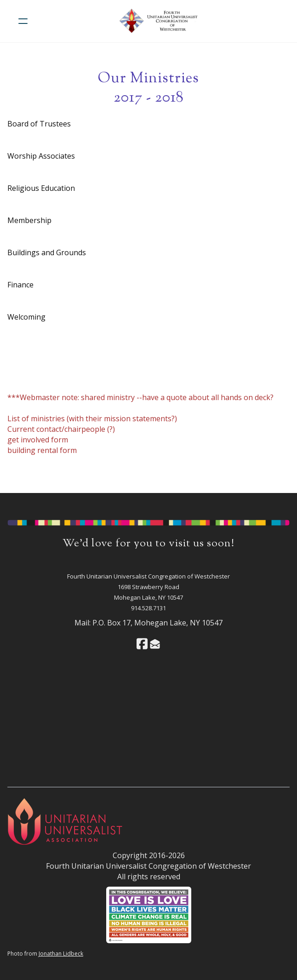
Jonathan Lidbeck (61, 954)
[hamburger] (23, 21)
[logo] (160, 21)
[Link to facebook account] (142, 644)
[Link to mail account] (155, 644)
